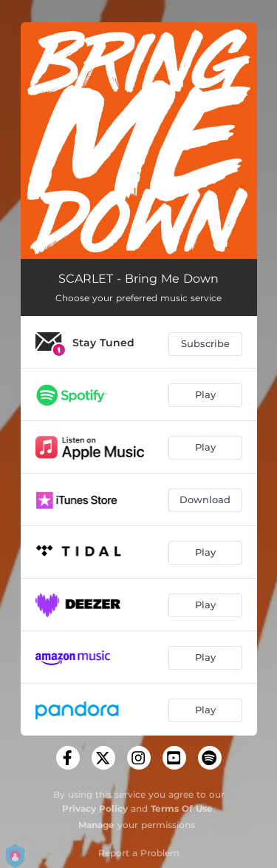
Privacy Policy (95, 808)
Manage (96, 825)
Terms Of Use (182, 808)
